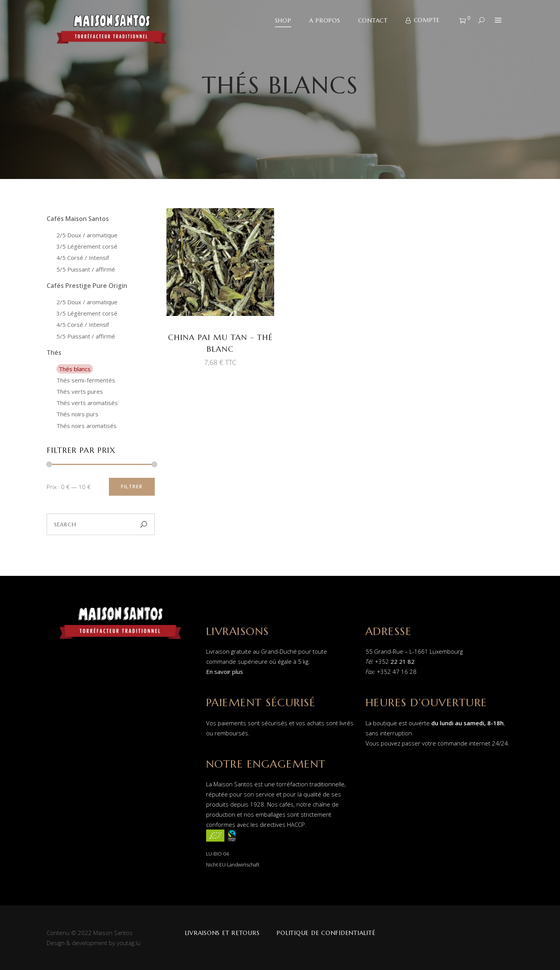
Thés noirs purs (77, 414)
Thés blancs (75, 369)
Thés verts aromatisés (87, 403)
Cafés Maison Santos (78, 219)
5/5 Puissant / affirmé (86, 269)
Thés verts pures (80, 391)
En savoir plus (225, 672)
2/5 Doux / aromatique (87, 235)
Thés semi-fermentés (86, 380)
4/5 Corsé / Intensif (83, 258)
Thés (54, 353)
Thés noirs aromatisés (87, 426)
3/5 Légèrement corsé (87, 246)
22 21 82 (402, 661)
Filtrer (132, 487)
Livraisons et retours (222, 933)
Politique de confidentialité (326, 933)
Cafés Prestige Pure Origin (87, 286)
